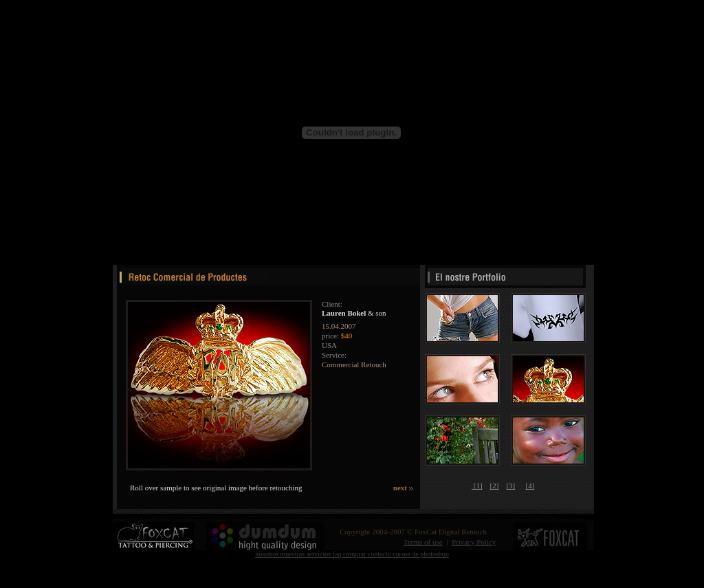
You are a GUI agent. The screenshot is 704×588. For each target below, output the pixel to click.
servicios (319, 554)
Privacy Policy (474, 542)
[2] (495, 486)
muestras (293, 554)
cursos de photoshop (421, 554)
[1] (477, 486)
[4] (530, 486)
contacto (380, 554)
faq (338, 554)
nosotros (267, 554)
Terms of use (423, 542)
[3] (510, 486)
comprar (355, 554)
